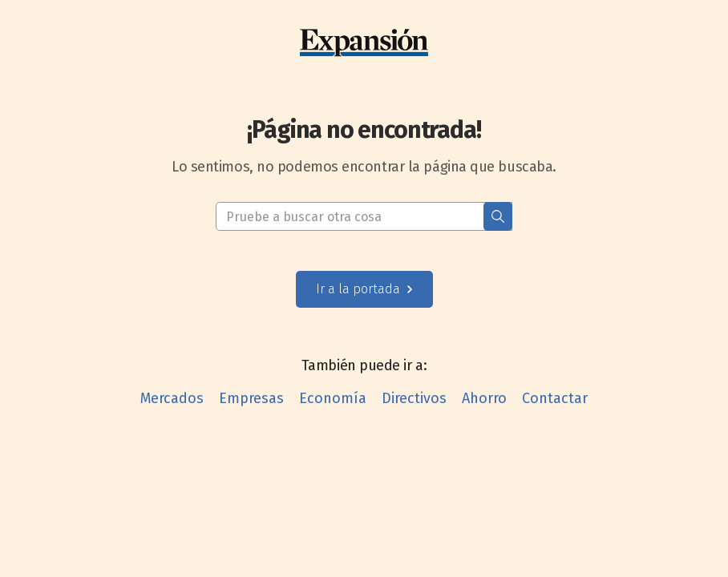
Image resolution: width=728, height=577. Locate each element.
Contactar (555, 398)
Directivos (414, 398)
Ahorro (484, 398)
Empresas (251, 398)
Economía (333, 398)
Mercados (172, 398)
